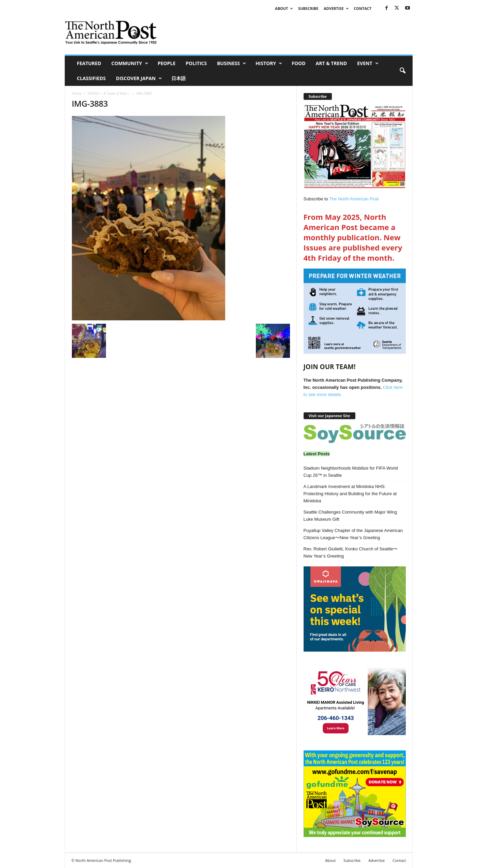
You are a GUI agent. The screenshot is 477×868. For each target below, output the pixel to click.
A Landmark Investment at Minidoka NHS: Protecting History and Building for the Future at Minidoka (350, 494)
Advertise (336, 8)
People (167, 63)
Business (232, 63)
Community (130, 63)
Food (298, 63)
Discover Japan (139, 78)
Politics (196, 63)
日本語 (179, 78)
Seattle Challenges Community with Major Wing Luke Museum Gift (350, 516)
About (284, 8)
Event (368, 63)
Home (77, 93)
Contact (363, 8)
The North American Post (354, 199)
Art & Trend (332, 63)
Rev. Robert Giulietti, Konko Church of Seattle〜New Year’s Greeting (351, 552)
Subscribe (308, 8)
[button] (402, 71)
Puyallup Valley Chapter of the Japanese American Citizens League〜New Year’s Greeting (353, 534)
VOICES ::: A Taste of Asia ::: (109, 93)
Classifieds (91, 78)
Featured (89, 63)
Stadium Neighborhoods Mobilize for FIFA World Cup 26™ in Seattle (351, 472)
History (269, 63)
